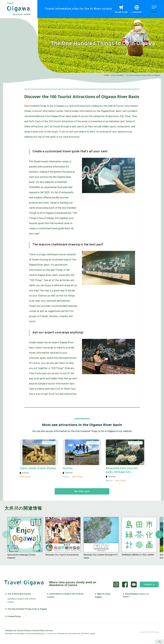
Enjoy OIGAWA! (117, 75)
